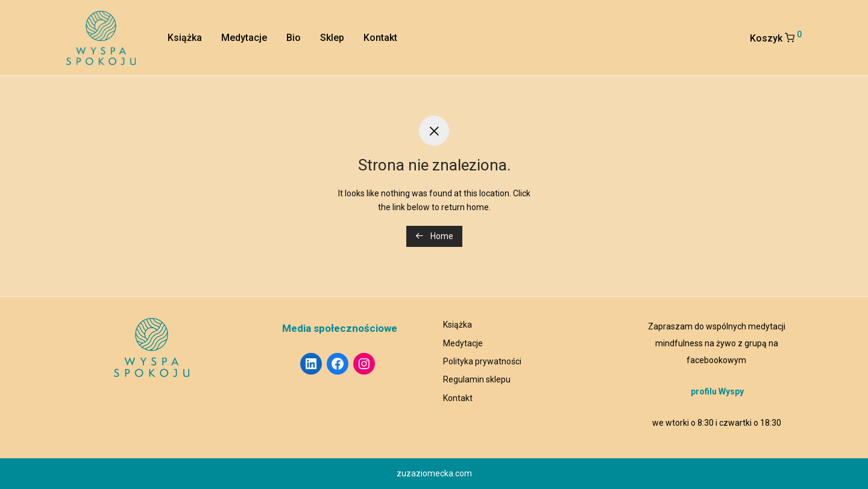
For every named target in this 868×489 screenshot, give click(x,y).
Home (434, 236)
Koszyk (776, 37)
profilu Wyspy (717, 391)
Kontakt (380, 38)
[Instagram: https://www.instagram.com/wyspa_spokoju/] (364, 364)
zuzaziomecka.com (434, 473)
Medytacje (244, 38)
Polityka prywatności (482, 361)
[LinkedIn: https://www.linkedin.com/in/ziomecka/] (311, 364)
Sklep (332, 38)
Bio (294, 38)
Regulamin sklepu (477, 379)
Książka (185, 38)
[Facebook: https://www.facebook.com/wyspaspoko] (338, 364)
